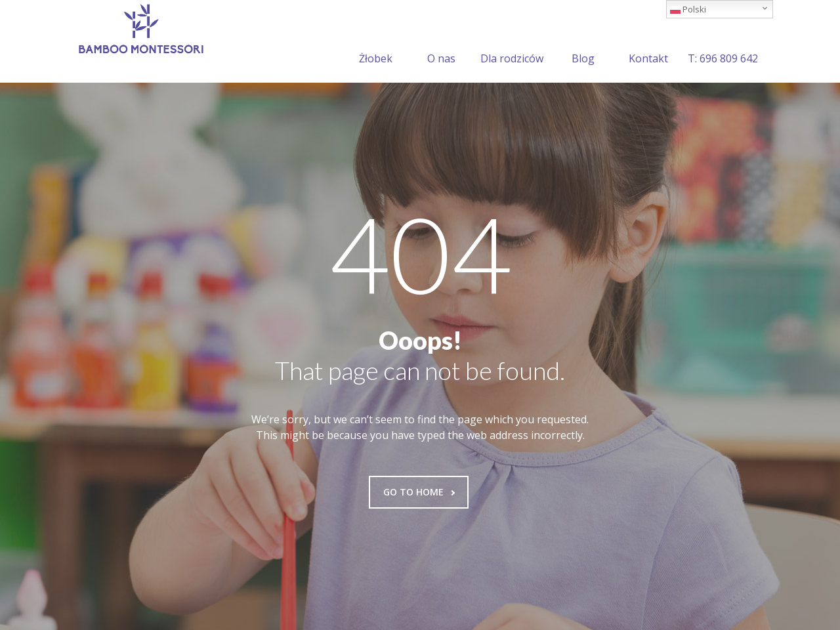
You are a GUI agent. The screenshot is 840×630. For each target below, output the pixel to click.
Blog (583, 43)
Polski (688, 9)
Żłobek (376, 43)
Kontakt (648, 43)
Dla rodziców (512, 43)
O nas (441, 43)
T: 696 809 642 (723, 43)
